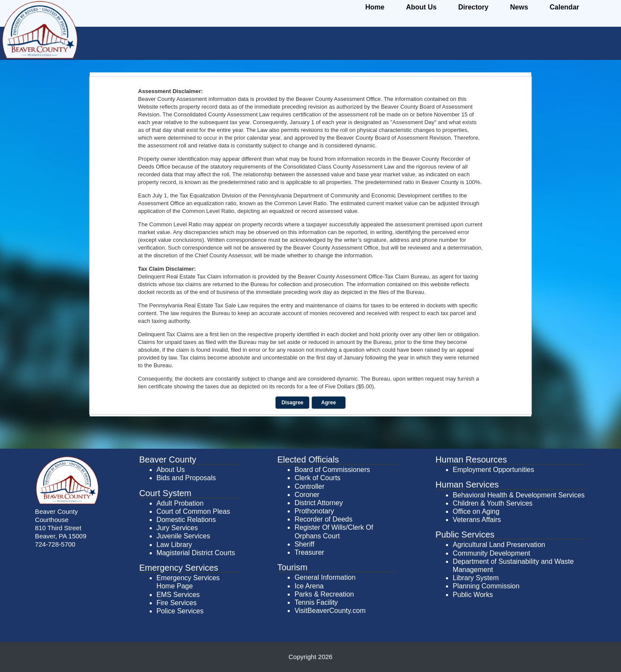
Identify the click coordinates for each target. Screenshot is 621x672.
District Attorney (319, 503)
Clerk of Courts (318, 478)
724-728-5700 (55, 544)
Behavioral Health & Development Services (519, 495)
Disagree (293, 403)
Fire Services (177, 603)
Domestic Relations (186, 520)
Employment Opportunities (494, 470)
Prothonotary (314, 511)
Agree (329, 403)
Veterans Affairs (477, 520)
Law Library (174, 545)
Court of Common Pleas (193, 511)
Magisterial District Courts (196, 553)
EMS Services (178, 595)
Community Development (492, 553)
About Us (171, 470)
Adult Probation (180, 503)
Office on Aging (476, 511)
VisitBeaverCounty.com (330, 611)
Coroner (307, 495)
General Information (325, 577)
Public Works (473, 595)
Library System (476, 578)
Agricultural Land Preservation (499, 545)
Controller (309, 486)
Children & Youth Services (493, 503)
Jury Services (177, 528)
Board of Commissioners (332, 470)
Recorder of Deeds (323, 519)
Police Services (180, 611)
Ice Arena (309, 586)
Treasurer (309, 552)
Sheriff (304, 544)
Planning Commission (486, 586)
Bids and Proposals (186, 478)
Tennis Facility (316, 602)
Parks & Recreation (324, 594)
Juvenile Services (183, 536)
